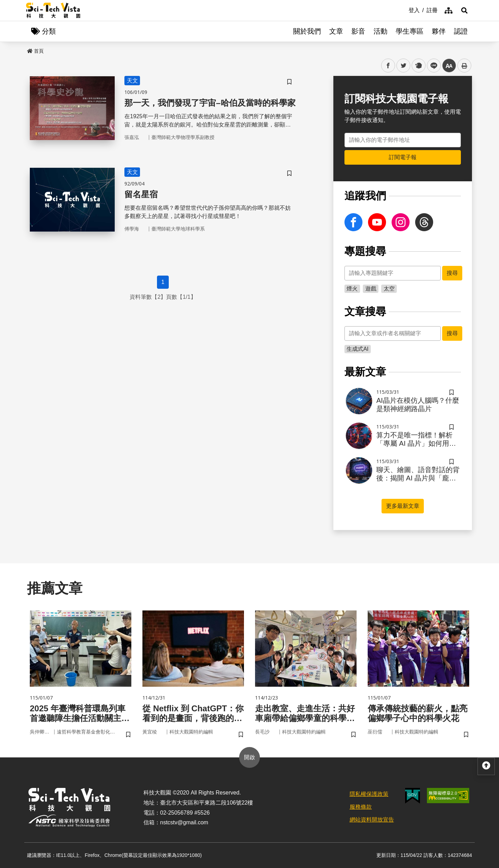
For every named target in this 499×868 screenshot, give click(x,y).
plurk (418, 66)
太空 (389, 289)
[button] (464, 10)
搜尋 (452, 273)
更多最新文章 (403, 506)
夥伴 (439, 31)
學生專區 (410, 31)
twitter (404, 66)
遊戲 (371, 289)
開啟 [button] (249, 757)
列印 (464, 66)
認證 (461, 31)
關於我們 (307, 31)
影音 (358, 31)
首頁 (35, 51)
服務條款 (361, 807)
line (432, 66)
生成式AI (357, 349)
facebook (388, 66)
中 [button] (449, 66)
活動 (380, 31)
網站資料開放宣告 (372, 820)
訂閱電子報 (403, 157)
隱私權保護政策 (369, 794)
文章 (336, 31)
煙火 (352, 289)
